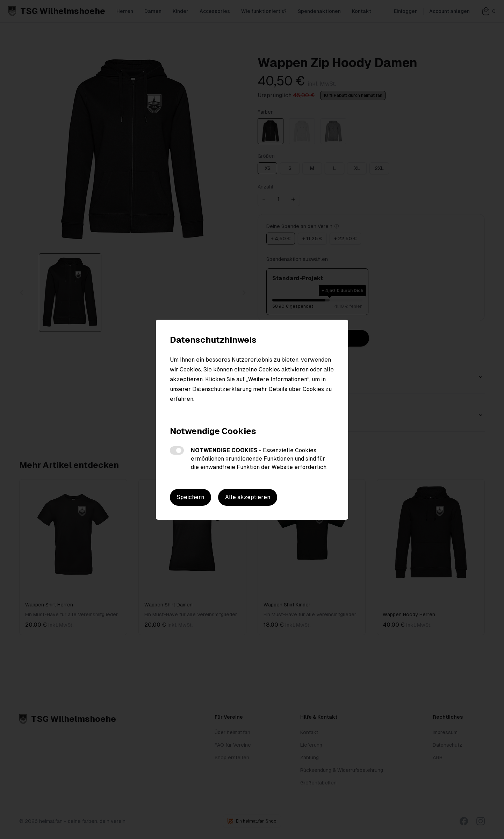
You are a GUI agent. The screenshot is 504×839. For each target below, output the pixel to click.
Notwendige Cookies (177, 450)
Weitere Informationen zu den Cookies (220, 411)
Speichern (190, 497)
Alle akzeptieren (248, 497)
